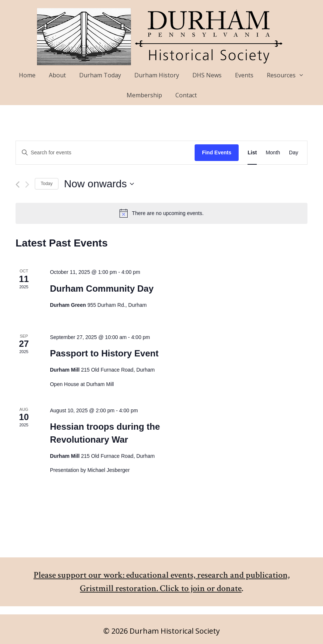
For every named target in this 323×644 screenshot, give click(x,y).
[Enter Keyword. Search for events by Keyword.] (105, 153)
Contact (186, 95)
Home (27, 75)
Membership (144, 95)
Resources (289, 75)
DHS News (207, 75)
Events (244, 75)
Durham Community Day (102, 289)
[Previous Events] (18, 185)
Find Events (217, 152)
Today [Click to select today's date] (47, 184)
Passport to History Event (104, 353)
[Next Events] (27, 185)
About (57, 75)
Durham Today (100, 75)
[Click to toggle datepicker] (99, 184)
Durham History (157, 75)
